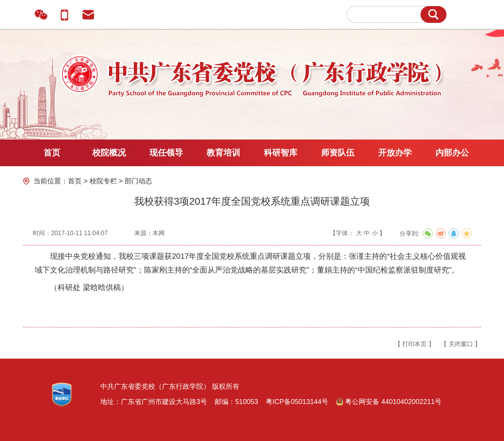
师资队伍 (338, 153)
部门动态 (138, 181)
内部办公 (452, 153)
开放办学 (395, 153)
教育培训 (223, 153)
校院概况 (109, 153)
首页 (52, 153)
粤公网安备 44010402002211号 (389, 402)
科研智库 (281, 153)
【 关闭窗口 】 (461, 344)
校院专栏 (103, 181)
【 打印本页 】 (415, 344)
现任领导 (166, 153)
